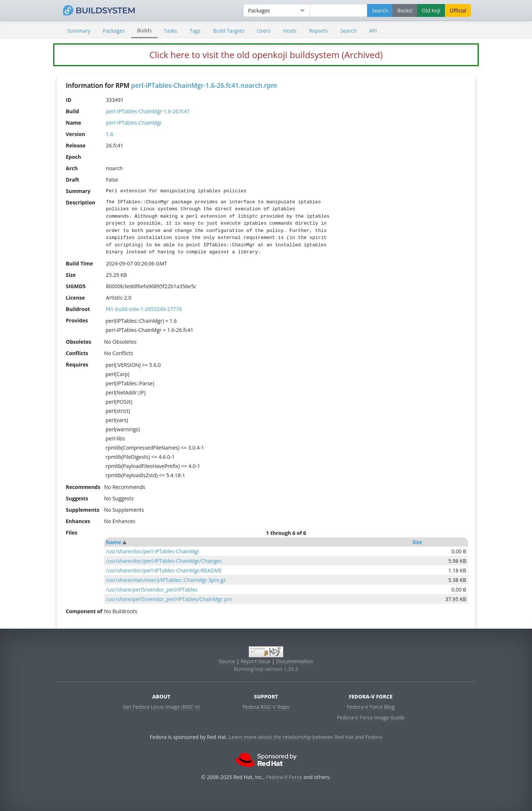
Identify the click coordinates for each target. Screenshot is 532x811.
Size (417, 542)
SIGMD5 (76, 286)
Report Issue (256, 661)
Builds (144, 30)
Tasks (170, 31)
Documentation (295, 661)
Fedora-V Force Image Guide (371, 717)
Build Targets (229, 31)
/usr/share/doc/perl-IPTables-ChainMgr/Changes (164, 561)
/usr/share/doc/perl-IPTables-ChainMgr (152, 551)
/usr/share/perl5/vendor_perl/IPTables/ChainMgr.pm (169, 599)
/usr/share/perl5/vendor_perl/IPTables (152, 590)
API (373, 31)
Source (227, 661)
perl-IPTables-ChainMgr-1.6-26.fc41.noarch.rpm (204, 85)
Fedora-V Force (284, 777)
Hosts (290, 31)
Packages (114, 31)
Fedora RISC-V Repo (266, 707)
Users (264, 31)
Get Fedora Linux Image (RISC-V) (161, 707)
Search (348, 31)
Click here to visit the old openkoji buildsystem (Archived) (266, 55)
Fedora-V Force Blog (371, 707)
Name (114, 542)
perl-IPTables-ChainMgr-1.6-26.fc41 (148, 111)
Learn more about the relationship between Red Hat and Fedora (305, 737)
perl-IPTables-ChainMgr (134, 123)
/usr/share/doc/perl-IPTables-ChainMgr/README (164, 570)
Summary (79, 31)
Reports (318, 31)
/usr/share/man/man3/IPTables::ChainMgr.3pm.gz (166, 580)
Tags (195, 31)
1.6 (109, 134)
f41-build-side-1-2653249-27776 (144, 309)
